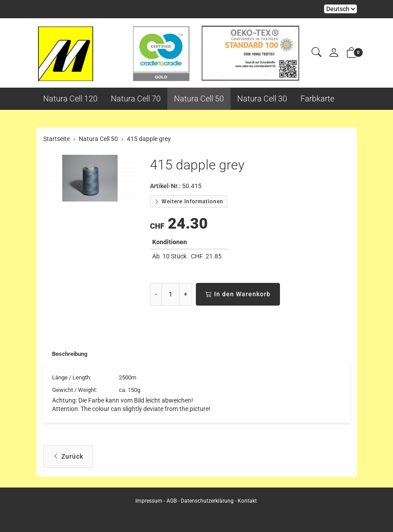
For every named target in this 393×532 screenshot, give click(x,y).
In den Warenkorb (238, 294)
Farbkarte (317, 99)
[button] (316, 53)
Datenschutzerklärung (207, 501)
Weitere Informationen (189, 202)
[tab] (67, 355)
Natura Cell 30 (262, 99)
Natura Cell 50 (199, 99)
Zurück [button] (68, 458)
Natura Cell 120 (70, 99)
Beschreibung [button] (72, 355)
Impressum (149, 501)
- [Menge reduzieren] (156, 294)
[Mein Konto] (334, 53)
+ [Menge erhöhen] (186, 294)
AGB (172, 501)
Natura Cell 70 (136, 99)
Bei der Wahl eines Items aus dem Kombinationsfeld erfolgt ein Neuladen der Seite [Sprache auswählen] (340, 9)
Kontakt (247, 501)
